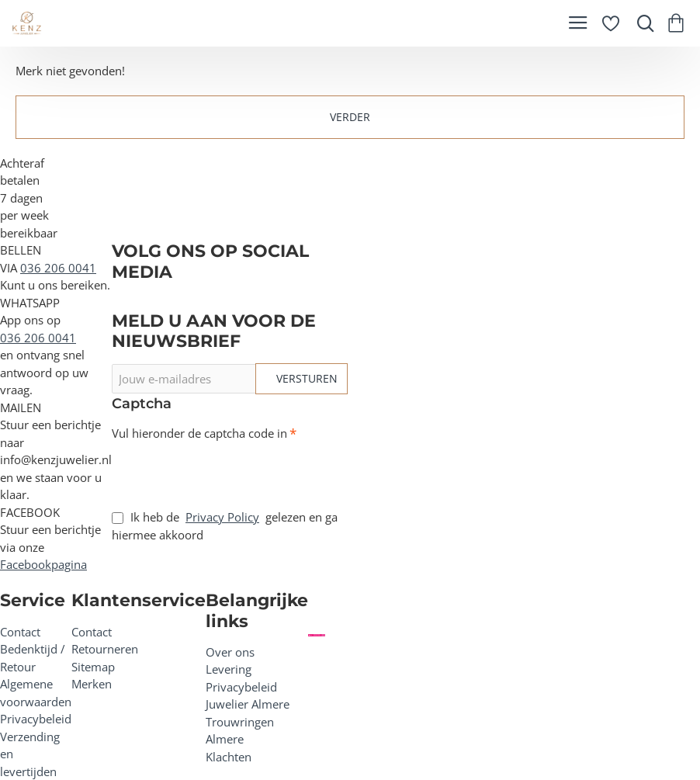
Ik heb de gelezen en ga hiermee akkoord (225, 525)
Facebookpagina (43, 564)
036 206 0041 (58, 268)
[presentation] (220, 470)
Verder (350, 117)
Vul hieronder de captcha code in (199, 433)
